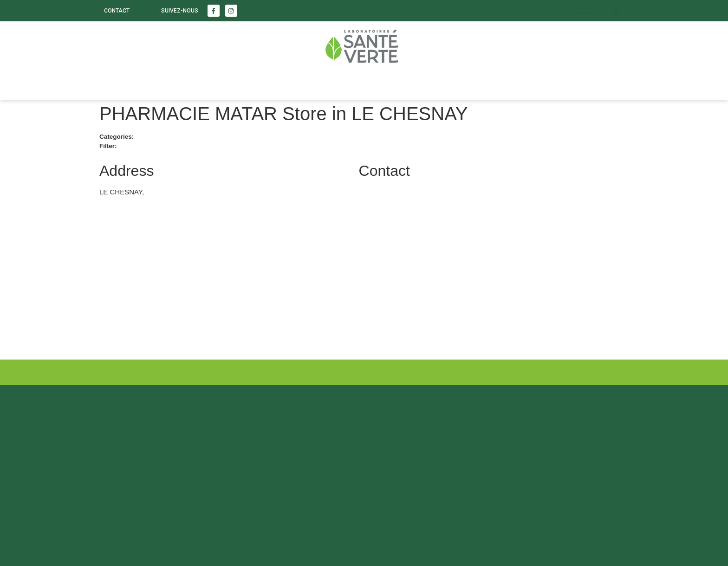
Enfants (259, 84)
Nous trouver (439, 84)
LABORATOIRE (343, 84)
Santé (116, 84)
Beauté (185, 84)
